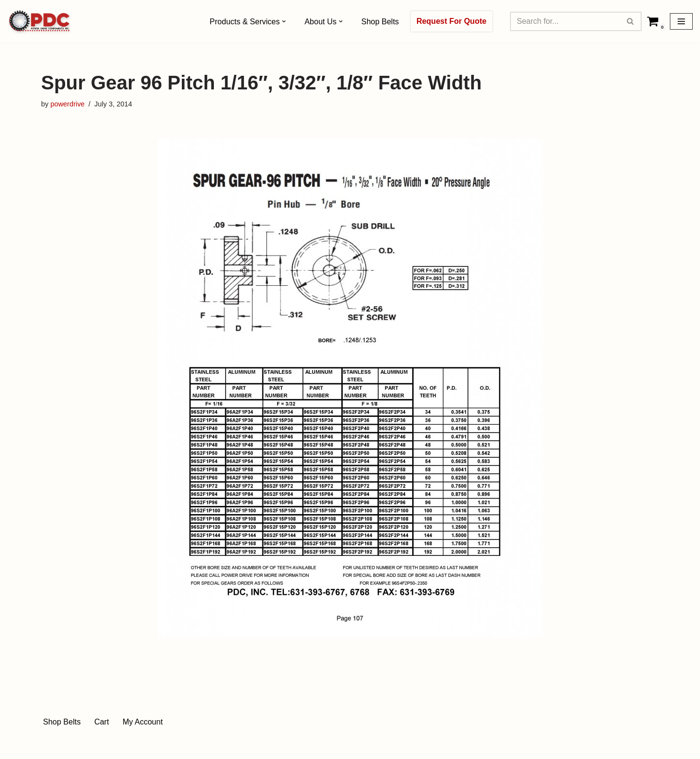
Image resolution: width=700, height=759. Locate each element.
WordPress (128, 747)
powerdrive (68, 104)
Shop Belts (380, 22)
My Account (143, 722)
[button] (284, 21)
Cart (102, 722)
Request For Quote (452, 21)
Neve (50, 747)
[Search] (565, 21)
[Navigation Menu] (681, 21)
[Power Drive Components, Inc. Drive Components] (40, 21)
